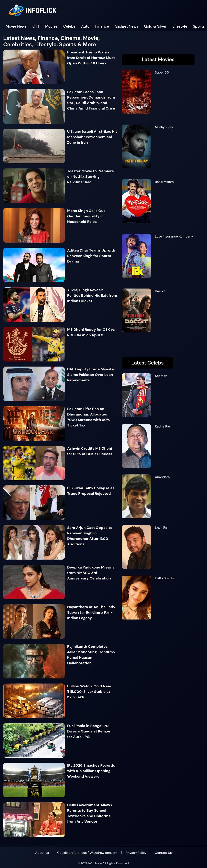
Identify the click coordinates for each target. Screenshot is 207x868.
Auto (85, 26)
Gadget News (127, 26)
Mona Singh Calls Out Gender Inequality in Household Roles (86, 216)
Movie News (16, 26)
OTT (36, 26)
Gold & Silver (155, 26)
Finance (102, 26)
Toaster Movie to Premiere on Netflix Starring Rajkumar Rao (90, 177)
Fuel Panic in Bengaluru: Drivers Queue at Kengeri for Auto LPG (89, 731)
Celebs (69, 26)
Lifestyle (180, 26)
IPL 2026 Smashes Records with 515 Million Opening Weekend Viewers (91, 771)
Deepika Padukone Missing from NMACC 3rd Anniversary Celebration (91, 573)
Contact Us (163, 853)
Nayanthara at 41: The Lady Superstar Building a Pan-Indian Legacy (91, 612)
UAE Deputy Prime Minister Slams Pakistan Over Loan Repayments (91, 375)
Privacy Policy (136, 853)
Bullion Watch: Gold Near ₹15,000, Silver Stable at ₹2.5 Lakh (89, 692)
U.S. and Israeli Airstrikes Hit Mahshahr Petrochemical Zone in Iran (92, 137)
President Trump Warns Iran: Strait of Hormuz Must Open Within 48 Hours (91, 58)
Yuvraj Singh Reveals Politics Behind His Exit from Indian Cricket (92, 295)
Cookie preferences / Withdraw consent (87, 853)
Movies (51, 26)
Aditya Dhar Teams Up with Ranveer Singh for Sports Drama (91, 256)
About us (42, 853)
